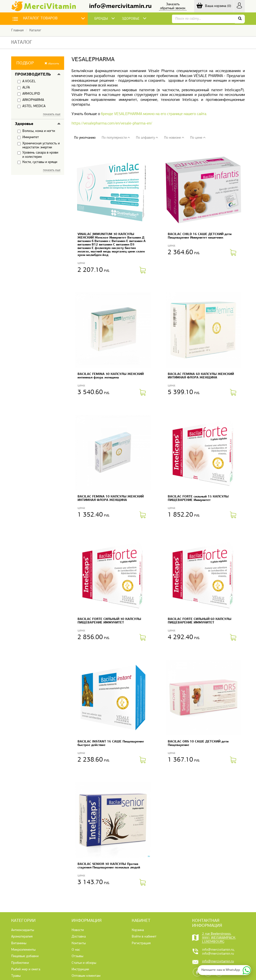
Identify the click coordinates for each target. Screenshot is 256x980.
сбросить (52, 64)
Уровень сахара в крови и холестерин (38, 155)
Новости (78, 930)
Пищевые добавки (25, 956)
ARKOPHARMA (31, 100)
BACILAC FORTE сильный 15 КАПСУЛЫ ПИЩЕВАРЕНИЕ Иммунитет (198, 498)
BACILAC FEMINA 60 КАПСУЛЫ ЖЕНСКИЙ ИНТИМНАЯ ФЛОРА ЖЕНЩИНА (201, 376)
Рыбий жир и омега (26, 969)
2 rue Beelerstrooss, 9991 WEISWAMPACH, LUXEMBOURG (219, 938)
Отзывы (77, 956)
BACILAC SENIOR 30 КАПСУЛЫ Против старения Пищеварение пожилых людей (109, 866)
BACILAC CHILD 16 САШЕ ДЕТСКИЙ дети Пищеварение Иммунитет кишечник (200, 236)
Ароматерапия (22, 937)
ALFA (24, 88)
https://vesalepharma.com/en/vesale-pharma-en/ (112, 123)
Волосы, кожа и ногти (36, 131)
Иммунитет (28, 137)
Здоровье (24, 124)
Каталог (35, 30)
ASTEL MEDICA (31, 106)
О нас (76, 950)
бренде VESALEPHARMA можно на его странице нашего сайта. (154, 114)
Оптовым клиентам (86, 976)
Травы (16, 976)
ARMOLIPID (29, 94)
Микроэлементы (23, 950)
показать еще (52, 114)
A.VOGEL (27, 82)
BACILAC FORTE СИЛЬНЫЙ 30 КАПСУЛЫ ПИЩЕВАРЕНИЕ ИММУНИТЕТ (109, 621)
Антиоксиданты (23, 930)
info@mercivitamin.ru (120, 6)
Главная (17, 30)
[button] (38, 63)
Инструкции (80, 969)
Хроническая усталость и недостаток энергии (39, 145)
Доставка (79, 937)
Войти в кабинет (144, 937)
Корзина (138, 930)
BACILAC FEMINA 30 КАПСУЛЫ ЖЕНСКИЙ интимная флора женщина (111, 376)
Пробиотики (20, 963)
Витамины (19, 943)
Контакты (79, 943)
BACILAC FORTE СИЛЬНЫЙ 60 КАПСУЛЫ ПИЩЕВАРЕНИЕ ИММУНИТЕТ (200, 621)
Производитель (33, 75)
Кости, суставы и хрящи (37, 162)
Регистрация (141, 943)
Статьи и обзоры (84, 963)
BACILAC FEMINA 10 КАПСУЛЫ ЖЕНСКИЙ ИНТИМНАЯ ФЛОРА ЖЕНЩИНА (111, 498)
